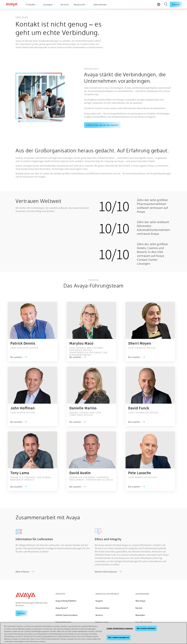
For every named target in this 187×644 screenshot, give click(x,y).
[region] (94, 633)
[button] (166, 4)
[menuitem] (32, 5)
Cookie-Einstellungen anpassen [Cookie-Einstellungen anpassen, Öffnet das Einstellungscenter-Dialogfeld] (120, 628)
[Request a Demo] (22, 613)
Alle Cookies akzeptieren (119, 638)
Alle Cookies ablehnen (146, 628)
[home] (12, 5)
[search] (166, 4)
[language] (159, 5)
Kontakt (176, 4)
